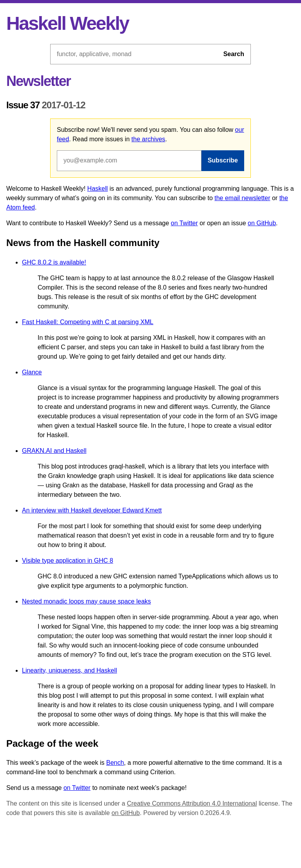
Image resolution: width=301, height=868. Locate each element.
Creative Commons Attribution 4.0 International (192, 803)
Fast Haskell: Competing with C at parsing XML (88, 322)
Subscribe (223, 160)
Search (234, 54)
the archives (148, 139)
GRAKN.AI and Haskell (54, 451)
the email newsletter (242, 198)
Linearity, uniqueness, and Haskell (70, 670)
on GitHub (262, 223)
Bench (115, 763)
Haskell (98, 189)
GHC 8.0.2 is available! (54, 262)
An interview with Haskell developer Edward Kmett (92, 510)
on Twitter (184, 223)
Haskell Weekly (67, 23)
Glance (32, 372)
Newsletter (38, 81)
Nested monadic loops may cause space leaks (86, 601)
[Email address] (129, 160)
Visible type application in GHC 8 (68, 561)
